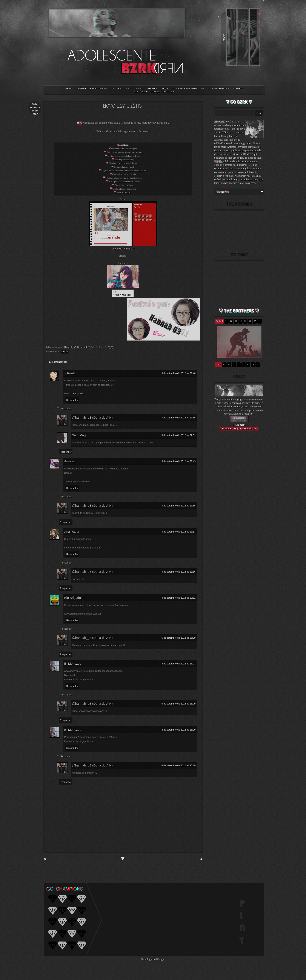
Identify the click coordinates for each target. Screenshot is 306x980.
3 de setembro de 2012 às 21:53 (178, 533)
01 (226, 321)
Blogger (160, 961)
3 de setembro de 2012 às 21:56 (178, 419)
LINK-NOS (239, 425)
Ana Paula (72, 533)
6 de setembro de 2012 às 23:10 (178, 767)
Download (117, 249)
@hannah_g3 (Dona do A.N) (92, 419)
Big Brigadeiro (74, 599)
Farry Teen (79, 395)
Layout (65, 353)
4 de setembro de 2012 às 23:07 (178, 665)
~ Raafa (70, 374)
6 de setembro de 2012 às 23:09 (178, 639)
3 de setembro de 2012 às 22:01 (178, 437)
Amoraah (71, 462)
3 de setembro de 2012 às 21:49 (178, 463)
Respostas (66, 410)
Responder (72, 401)
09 (225, 365)
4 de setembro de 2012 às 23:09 (178, 731)
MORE (224, 38)
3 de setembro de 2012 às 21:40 (178, 375)
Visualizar (129, 249)
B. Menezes (73, 665)
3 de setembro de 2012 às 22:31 (178, 599)
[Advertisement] (239, 509)
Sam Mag (79, 436)
